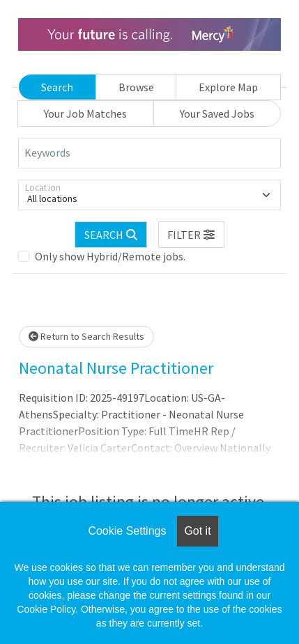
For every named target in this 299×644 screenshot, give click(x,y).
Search (57, 87)
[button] (192, 235)
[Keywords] (149, 153)
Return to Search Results (86, 336)
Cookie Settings (127, 531)
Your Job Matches (85, 113)
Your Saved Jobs (217, 113)
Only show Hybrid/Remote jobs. (110, 256)
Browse (136, 87)
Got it (197, 531)
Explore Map (228, 87)
